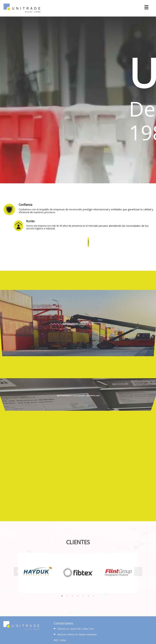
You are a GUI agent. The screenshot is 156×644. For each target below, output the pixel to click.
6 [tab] (89, 596)
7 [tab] (94, 596)
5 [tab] (83, 596)
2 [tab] (67, 596)
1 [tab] (62, 596)
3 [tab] (73, 596)
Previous (15, 573)
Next (141, 573)
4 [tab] (78, 596)
